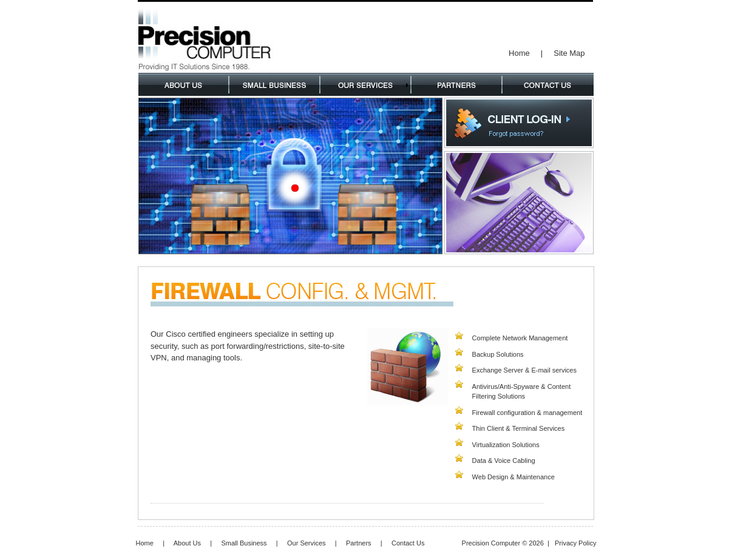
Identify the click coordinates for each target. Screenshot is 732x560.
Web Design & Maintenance (513, 477)
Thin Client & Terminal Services (519, 428)
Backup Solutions (498, 354)
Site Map (569, 53)
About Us (187, 543)
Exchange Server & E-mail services (524, 370)
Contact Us (408, 543)
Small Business (244, 543)
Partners (359, 543)
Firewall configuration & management (527, 413)
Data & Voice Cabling (504, 460)
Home (519, 53)
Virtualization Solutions (506, 445)
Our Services (307, 543)
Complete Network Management (520, 338)
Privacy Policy (575, 543)
